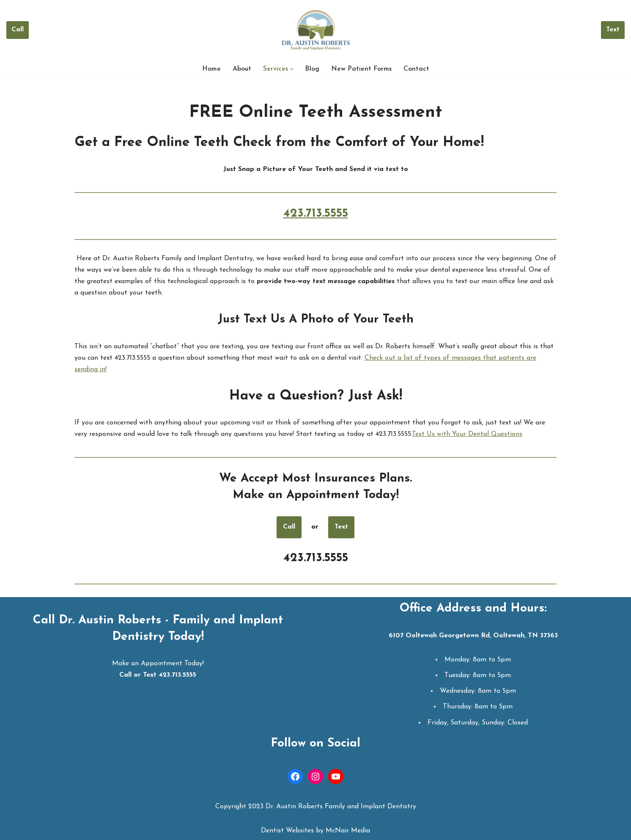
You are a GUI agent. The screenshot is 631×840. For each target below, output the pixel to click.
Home (211, 69)
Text (613, 30)
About (242, 69)
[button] (292, 69)
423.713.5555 (316, 214)
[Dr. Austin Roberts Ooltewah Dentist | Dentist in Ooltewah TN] (316, 30)
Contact (416, 69)
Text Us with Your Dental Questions (467, 434)
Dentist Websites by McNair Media (315, 831)
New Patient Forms (361, 69)
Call (18, 30)
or (315, 527)
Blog (312, 69)
